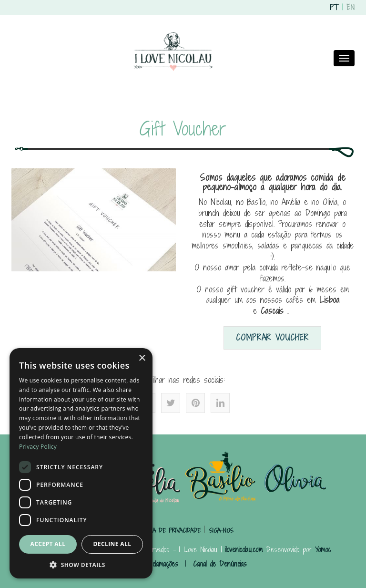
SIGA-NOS (221, 531)
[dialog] (81, 463)
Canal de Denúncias (220, 564)
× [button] (142, 358)
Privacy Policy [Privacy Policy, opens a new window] (38, 447)
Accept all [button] (48, 544)
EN (351, 7)
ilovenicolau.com (244, 550)
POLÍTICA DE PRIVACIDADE (168, 531)
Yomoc (323, 550)
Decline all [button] (112, 544)
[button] (81, 564)
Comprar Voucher (272, 337)
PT (334, 7)
